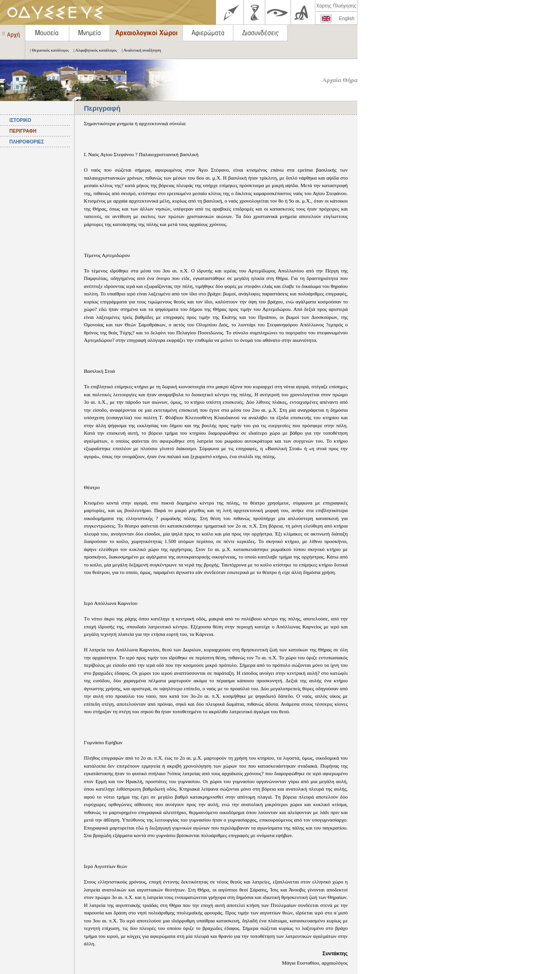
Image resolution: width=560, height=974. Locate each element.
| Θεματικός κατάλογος (47, 50)
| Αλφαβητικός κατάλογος (93, 50)
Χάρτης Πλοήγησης (336, 6)
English (347, 19)
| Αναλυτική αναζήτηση (139, 50)
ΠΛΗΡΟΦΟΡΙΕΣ (27, 142)
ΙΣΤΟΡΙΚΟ (20, 120)
